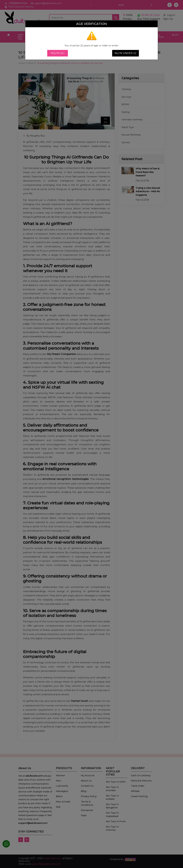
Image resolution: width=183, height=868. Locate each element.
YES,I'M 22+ (58, 53)
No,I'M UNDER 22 (126, 53)
